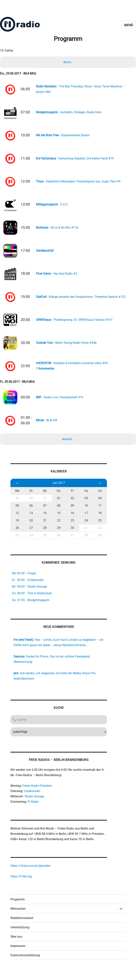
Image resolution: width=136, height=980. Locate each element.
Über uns (16, 946)
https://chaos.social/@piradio (30, 875)
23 (71, 526)
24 (85, 526)
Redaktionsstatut (22, 927)
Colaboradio (32, 799)
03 (85, 504)
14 (44, 519)
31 (44, 504)
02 (71, 504)
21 (44, 526)
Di (31, 496)
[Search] (58, 727)
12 (17, 519)
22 (58, 526)
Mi (44, 496)
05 (17, 511)
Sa (84, 496)
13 (31, 519)
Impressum (18, 955)
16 (71, 519)
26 (17, 533)
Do (58, 496)
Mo (17, 496)
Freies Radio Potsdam (37, 793)
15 (58, 519)
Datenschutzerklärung (25, 965)
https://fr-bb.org (21, 885)
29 (17, 504)
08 (58, 511)
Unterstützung (20, 937)
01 (58, 504)
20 (31, 526)
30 (31, 504)
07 (44, 511)
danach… (68, 444)
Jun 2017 (57, 488)
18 (98, 519)
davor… (68, 62)
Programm (18, 909)
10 (85, 511)
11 (98, 511)
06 (31, 511)
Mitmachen (18, 918)
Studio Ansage (34, 804)
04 (98, 504)
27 (31, 533)
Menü (129, 25)
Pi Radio (33, 809)
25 (98, 526)
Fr (71, 496)
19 (17, 526)
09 (71, 511)
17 (85, 519)
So (98, 496)
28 (44, 533)
